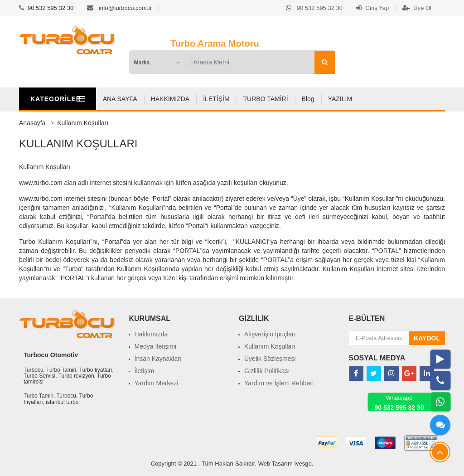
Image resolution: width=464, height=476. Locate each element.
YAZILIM (385, 99)
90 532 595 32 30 (51, 8)
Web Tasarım (275, 464)
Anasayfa (32, 123)
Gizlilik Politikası (267, 371)
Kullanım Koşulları (270, 346)
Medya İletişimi (156, 346)
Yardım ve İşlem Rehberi (279, 383)
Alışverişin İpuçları (270, 334)
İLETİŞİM (262, 99)
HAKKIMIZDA (216, 99)
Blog (353, 99)
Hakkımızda (151, 334)
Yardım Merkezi (157, 383)
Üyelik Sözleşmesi (270, 359)
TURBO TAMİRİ (311, 99)
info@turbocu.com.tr (125, 8)
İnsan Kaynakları (158, 359)
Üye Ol (417, 8)
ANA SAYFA (165, 99)
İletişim (145, 371)
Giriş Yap (372, 8)
